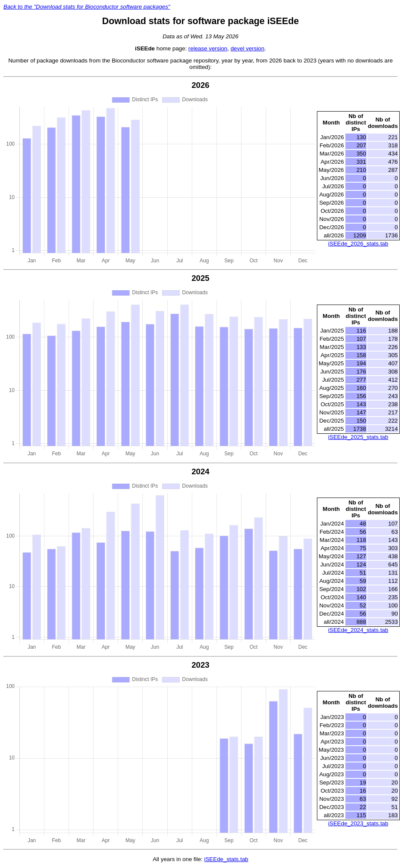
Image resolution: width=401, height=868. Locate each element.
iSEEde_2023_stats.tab (358, 823)
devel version (248, 48)
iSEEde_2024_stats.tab (358, 630)
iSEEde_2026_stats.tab (358, 244)
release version (208, 48)
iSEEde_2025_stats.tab (358, 437)
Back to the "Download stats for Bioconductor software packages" (87, 7)
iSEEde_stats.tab (226, 859)
